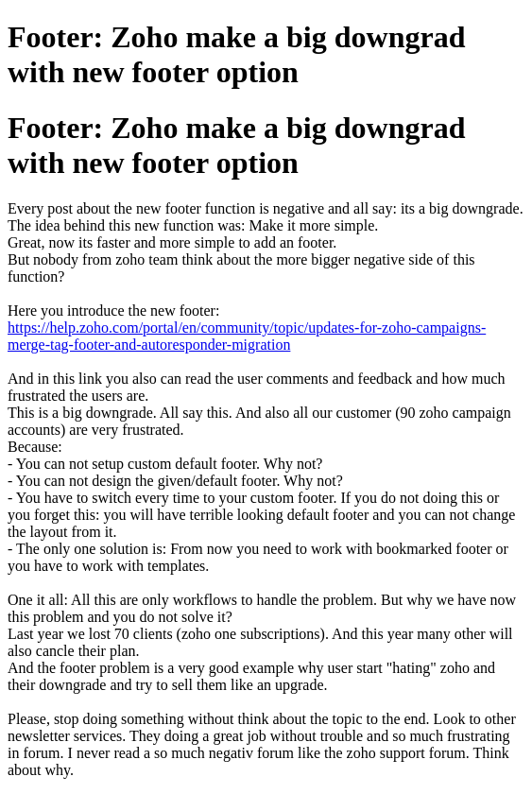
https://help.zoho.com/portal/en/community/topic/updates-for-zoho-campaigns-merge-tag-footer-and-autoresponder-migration (247, 336)
